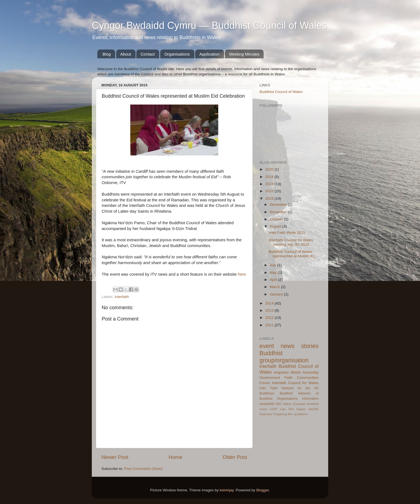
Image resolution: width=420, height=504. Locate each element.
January (277, 294)
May (274, 272)
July (273, 265)
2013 (270, 310)
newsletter (267, 404)
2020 (270, 169)
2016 (270, 191)
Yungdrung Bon (283, 414)
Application (209, 54)
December (279, 205)
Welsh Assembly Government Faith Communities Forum (289, 378)
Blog (107, 54)
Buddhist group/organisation (284, 357)
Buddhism (267, 393)
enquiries (281, 372)
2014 (270, 303)
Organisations (177, 54)
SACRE (313, 409)
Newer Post (115, 457)
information (310, 399)
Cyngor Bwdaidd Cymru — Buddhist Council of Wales (209, 25)
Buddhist (286, 393)
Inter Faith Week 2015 (287, 233)
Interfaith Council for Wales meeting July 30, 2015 (291, 242)
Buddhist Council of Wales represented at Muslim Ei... (293, 254)
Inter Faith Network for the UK (289, 388)
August (276, 226)
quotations (301, 414)
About (126, 54)
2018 (270, 177)
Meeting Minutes (244, 54)
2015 (270, 198)
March (275, 287)
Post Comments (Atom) (143, 469)
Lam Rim (287, 409)
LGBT (274, 409)
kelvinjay (227, 490)
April (274, 280)
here (242, 274)
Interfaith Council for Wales (295, 383)
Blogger (263, 490)
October (277, 219)
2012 (270, 318)
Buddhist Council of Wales (281, 92)
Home (175, 457)
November (279, 212)
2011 (270, 325)
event (267, 346)
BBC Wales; (284, 404)
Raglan (301, 409)
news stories (300, 346)
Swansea (266, 414)
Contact (148, 54)
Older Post (235, 457)
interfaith (122, 297)
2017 (270, 184)
